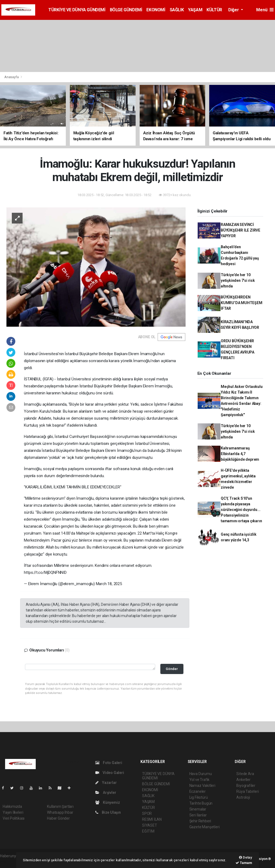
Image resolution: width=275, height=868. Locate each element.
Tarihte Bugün (201, 803)
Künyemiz (108, 802)
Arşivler (106, 793)
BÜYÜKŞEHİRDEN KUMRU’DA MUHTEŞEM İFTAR (242, 303)
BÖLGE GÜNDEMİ (126, 10)
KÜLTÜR (214, 10)
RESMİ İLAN (152, 819)
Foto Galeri (109, 763)
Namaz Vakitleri (202, 786)
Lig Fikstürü (199, 797)
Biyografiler (246, 786)
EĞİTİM (148, 831)
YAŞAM (195, 10)
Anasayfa (12, 77)
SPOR (147, 813)
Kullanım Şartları (60, 806)
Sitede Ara (245, 774)
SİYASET (150, 825)
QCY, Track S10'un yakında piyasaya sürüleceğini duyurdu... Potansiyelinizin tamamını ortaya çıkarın (241, 510)
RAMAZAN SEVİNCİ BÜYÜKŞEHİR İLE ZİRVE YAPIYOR (240, 230)
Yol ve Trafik (200, 780)
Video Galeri (110, 773)
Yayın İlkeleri (13, 812)
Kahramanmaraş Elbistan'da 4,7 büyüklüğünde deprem (240, 454)
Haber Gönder (58, 818)
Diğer (234, 10)
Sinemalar (198, 809)
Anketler (243, 780)
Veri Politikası (14, 818)
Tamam (244, 863)
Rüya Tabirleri (247, 791)
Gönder (172, 669)
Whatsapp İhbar (60, 812)
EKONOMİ (156, 10)
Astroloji (243, 797)
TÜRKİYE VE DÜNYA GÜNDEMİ (77, 10)
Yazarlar (106, 783)
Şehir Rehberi (200, 821)
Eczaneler (198, 791)
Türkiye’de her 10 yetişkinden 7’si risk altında (238, 280)
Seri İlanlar (198, 815)
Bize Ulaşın (108, 812)
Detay (246, 857)
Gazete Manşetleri (205, 827)
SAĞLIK (177, 10)
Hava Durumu (201, 774)
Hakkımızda (12, 806)
